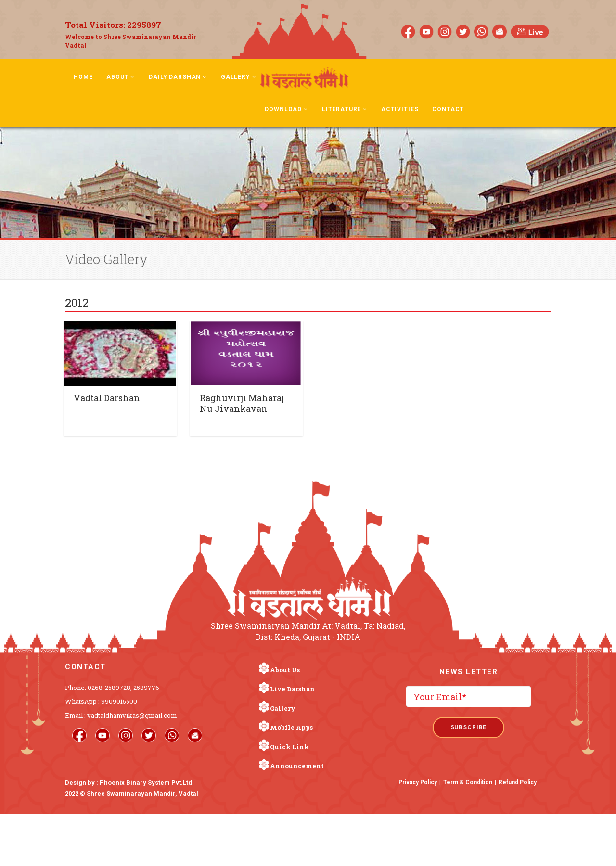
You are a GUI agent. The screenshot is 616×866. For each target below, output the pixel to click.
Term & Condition (468, 782)
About (121, 77)
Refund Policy (518, 782)
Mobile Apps (291, 727)
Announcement (297, 766)
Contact (448, 109)
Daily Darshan (178, 77)
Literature (345, 109)
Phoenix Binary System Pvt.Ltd (146, 783)
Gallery (239, 77)
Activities (400, 109)
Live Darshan (292, 689)
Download (286, 109)
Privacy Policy (418, 782)
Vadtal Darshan (107, 398)
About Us (285, 670)
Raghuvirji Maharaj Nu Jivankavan (242, 403)
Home (83, 77)
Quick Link (289, 747)
